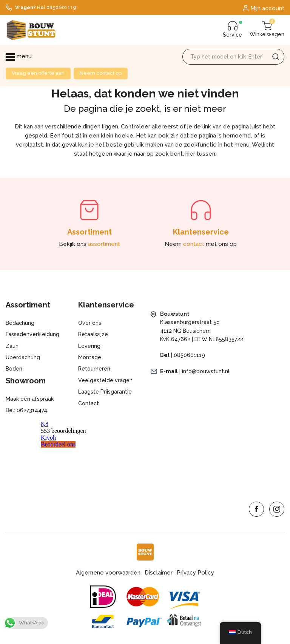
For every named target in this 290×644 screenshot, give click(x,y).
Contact (89, 403)
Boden (14, 369)
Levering (89, 346)
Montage (90, 357)
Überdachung (23, 357)
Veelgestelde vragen (105, 380)
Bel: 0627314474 (26, 410)
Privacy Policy (195, 573)
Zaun (12, 346)
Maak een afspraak (30, 399)
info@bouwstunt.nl (206, 371)
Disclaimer (159, 573)
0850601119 (189, 355)
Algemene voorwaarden (108, 573)
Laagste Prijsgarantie (105, 392)
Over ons (90, 323)
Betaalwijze (93, 334)
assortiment (104, 244)
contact (194, 244)
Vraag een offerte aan (38, 73)
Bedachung (20, 323)
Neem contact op (101, 73)
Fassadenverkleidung (32, 334)
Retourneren (94, 369)
